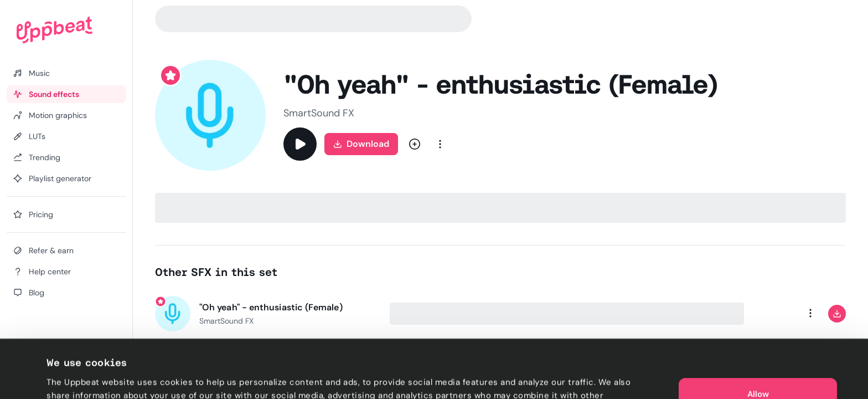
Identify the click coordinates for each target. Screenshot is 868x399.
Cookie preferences (87, 377)
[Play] (300, 144)
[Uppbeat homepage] (55, 30)
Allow (758, 344)
